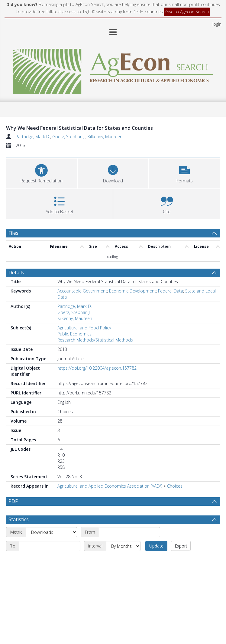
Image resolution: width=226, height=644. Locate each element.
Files (13, 233)
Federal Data (171, 291)
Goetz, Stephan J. (69, 137)
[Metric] (52, 532)
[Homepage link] (113, 70)
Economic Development (132, 291)
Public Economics (74, 334)
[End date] (50, 546)
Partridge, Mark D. (33, 137)
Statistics (19, 519)
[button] (184, 173)
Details (16, 273)
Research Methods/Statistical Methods (95, 340)
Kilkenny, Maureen (105, 137)
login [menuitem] (217, 24)
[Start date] (129, 532)
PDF (13, 501)
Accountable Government (82, 291)
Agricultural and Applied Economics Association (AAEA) (110, 486)
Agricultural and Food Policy (84, 328)
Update (156, 546)
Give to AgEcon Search (187, 12)
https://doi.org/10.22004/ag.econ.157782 (97, 368)
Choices (175, 486)
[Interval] (123, 546)
